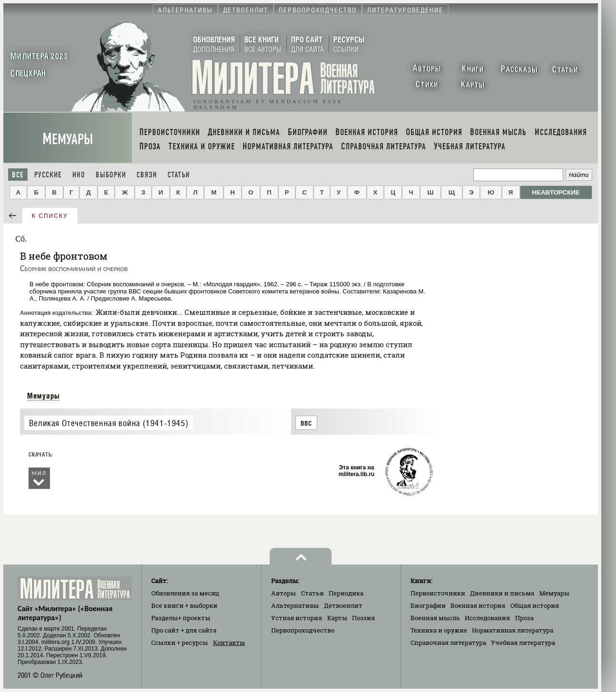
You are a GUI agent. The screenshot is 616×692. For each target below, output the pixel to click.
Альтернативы (295, 605)
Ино (79, 175)
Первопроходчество (303, 630)
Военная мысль (435, 618)
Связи (147, 175)
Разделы (181, 618)
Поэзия (363, 618)
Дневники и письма (502, 593)
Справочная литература (448, 643)
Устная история (297, 618)
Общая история (535, 605)
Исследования (487, 618)
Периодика (346, 593)
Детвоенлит (343, 605)
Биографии (428, 605)
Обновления (185, 593)
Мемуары (68, 139)
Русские (48, 175)
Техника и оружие (439, 630)
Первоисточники (438, 593)
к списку (50, 216)
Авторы (284, 593)
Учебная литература (523, 643)
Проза (524, 618)
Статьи (179, 175)
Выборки (111, 175)
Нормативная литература (513, 630)
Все (18, 175)
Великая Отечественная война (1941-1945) (109, 423)
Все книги (184, 605)
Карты (337, 618)
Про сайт (184, 630)
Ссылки (180, 643)
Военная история (478, 605)
